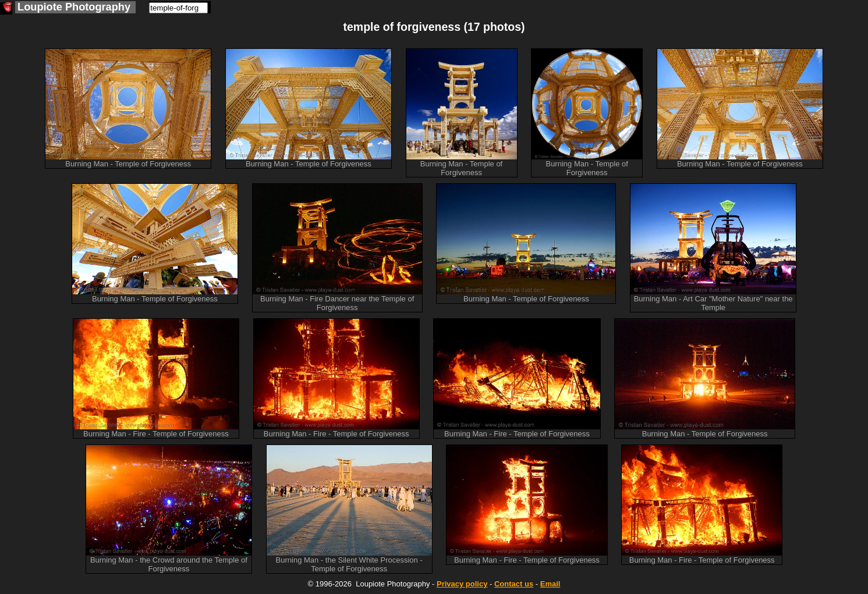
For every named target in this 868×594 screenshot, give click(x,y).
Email (550, 584)
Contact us (514, 584)
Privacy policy (462, 584)
